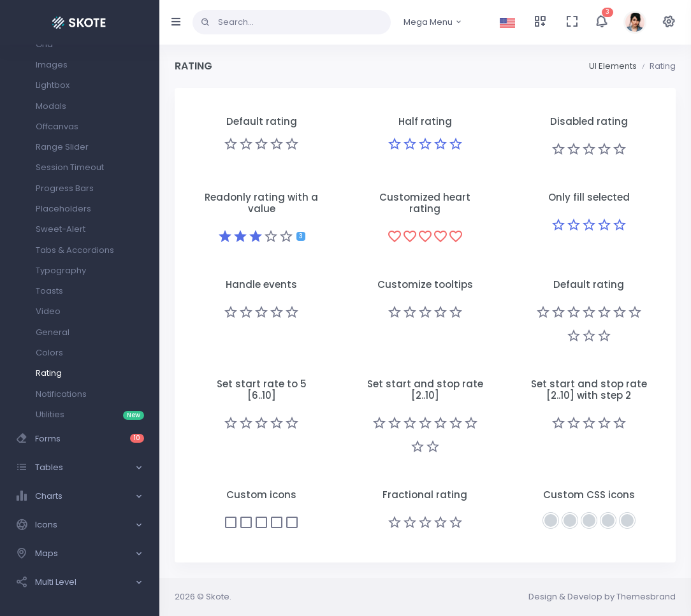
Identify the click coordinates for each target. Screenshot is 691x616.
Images (52, 65)
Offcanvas (57, 126)
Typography (61, 270)
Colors (49, 353)
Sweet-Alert (61, 229)
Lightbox (53, 85)
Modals (51, 106)
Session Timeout (70, 167)
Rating (49, 373)
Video (48, 311)
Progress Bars (65, 188)
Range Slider (62, 147)
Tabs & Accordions (75, 250)
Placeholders (63, 209)
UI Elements (613, 66)
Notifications (61, 394)
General (53, 332)
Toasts (49, 291)
